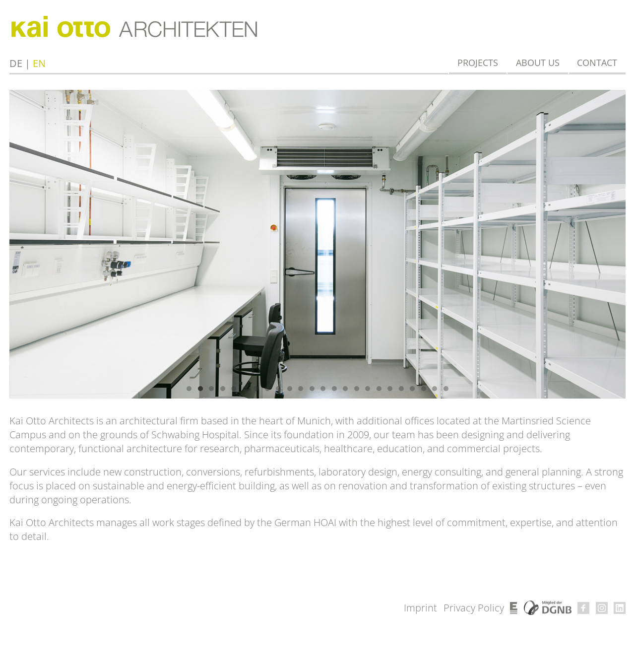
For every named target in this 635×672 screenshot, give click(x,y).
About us (538, 63)
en (39, 63)
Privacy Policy (474, 608)
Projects (478, 63)
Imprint (420, 608)
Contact (597, 63)
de (16, 63)
